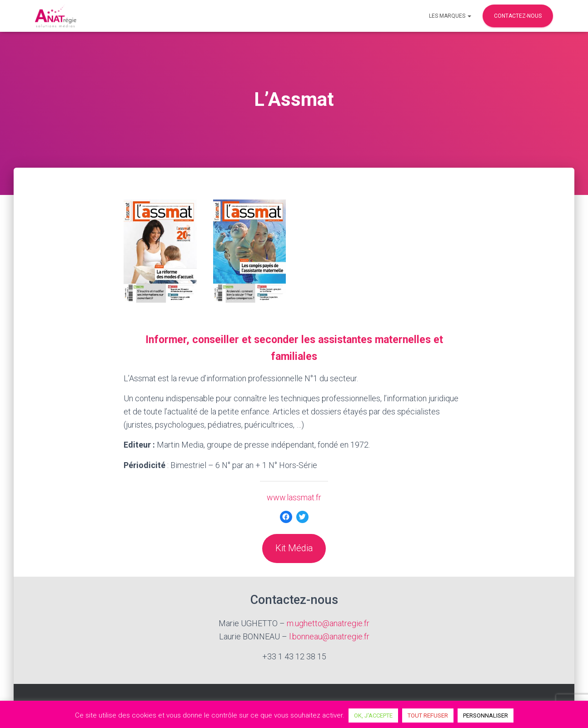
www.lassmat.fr (294, 497)
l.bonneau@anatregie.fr (329, 636)
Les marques (450, 16)
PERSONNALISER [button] (486, 716)
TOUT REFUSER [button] (428, 716)
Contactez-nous (518, 16)
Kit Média (294, 548)
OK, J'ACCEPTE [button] (373, 716)
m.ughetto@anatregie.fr (328, 623)
